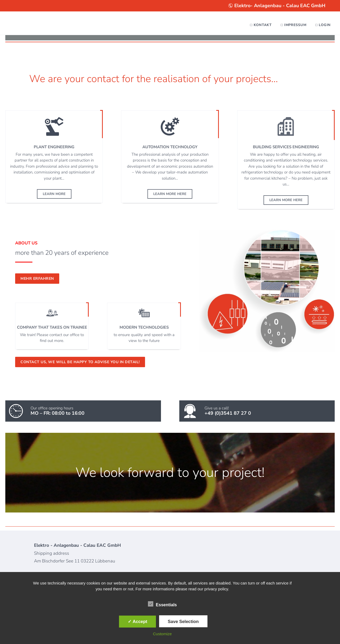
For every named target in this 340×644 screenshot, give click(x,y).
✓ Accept (137, 621)
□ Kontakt (261, 25)
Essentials (162, 604)
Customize (162, 634)
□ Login (323, 25)
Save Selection (183, 621)
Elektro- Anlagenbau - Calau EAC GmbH (277, 6)
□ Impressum (294, 25)
